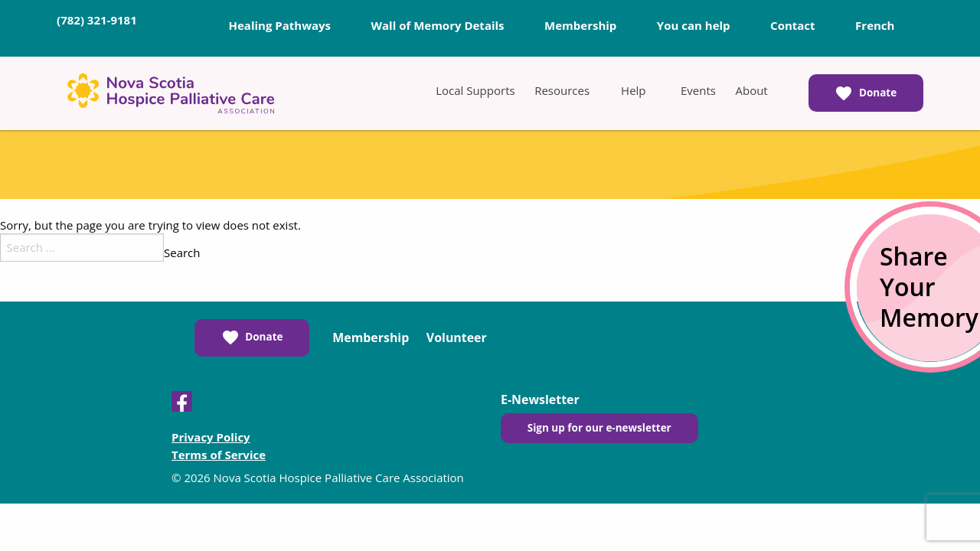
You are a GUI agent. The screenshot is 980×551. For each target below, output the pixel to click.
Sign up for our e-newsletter (599, 428)
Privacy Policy (211, 437)
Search (182, 253)
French (875, 25)
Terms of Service (219, 455)
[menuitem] (475, 90)
